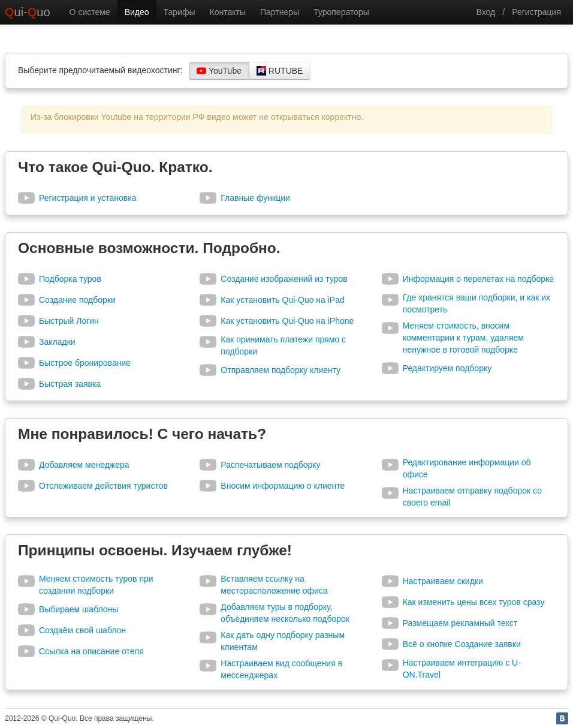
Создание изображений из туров (284, 279)
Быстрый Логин (69, 321)
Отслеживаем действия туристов (103, 486)
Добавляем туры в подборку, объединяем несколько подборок (285, 613)
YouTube (219, 71)
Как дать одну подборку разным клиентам (283, 641)
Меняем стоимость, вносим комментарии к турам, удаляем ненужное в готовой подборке (463, 338)
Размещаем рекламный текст (460, 623)
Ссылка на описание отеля (91, 651)
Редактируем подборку (447, 368)
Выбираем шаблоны (79, 609)
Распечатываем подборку (270, 465)
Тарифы (180, 12)
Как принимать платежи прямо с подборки (283, 345)
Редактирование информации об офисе (467, 468)
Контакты (227, 12)
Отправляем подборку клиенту (281, 370)
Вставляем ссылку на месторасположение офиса (274, 585)
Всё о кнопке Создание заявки (462, 644)
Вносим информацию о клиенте (283, 486)
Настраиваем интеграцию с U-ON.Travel (462, 669)
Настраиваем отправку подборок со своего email (472, 497)
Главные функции (255, 198)
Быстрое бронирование (85, 363)
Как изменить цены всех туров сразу (474, 602)
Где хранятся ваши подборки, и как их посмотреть (477, 303)
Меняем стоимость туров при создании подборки (96, 585)
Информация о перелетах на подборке (478, 279)
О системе (90, 12)
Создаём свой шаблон (82, 630)
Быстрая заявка (70, 384)
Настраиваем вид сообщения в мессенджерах (281, 669)
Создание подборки (77, 300)
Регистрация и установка (88, 198)
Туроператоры (341, 12)
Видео (137, 12)
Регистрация (536, 12)
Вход (486, 12)
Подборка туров (70, 279)
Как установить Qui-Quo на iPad (282, 300)
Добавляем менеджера (84, 465)
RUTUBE (280, 71)
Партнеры (280, 12)
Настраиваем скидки (443, 581)
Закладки (57, 342)
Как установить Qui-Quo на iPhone (287, 321)
